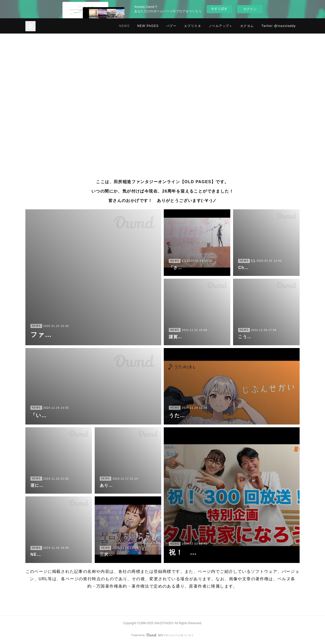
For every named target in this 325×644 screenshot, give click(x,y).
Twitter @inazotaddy (279, 26)
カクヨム (247, 26)
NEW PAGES (148, 26)
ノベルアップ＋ (221, 26)
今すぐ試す (219, 9)
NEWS (124, 26)
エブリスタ (193, 26)
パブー (171, 26)
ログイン (250, 9)
